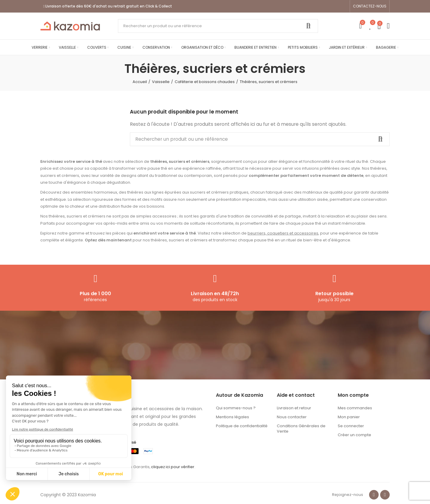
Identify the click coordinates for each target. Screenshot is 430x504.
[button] (370, 6)
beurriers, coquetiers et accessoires (283, 233)
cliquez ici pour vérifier (173, 467)
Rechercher (308, 26)
